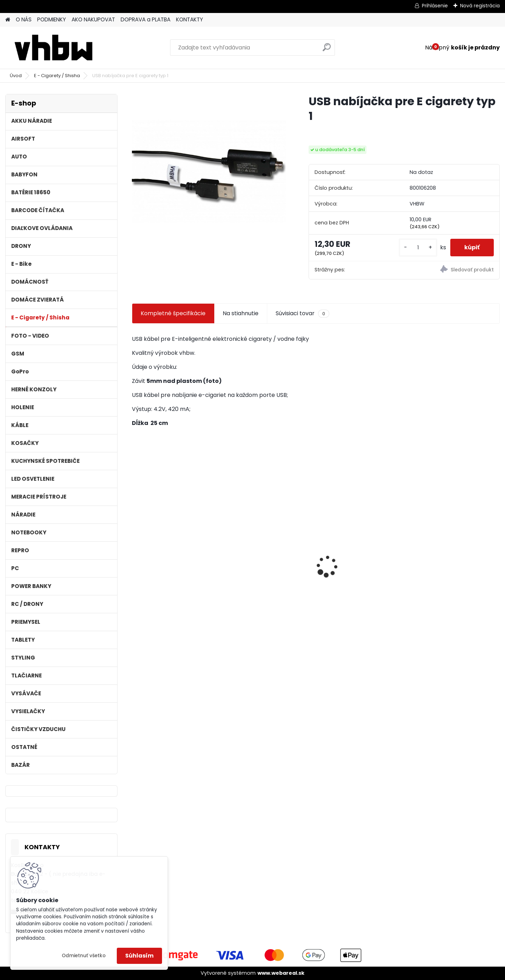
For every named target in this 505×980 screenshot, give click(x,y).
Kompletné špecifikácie (173, 313)
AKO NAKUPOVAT (93, 19)
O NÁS (24, 19)
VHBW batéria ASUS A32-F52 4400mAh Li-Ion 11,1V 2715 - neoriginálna (362, 549)
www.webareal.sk (281, 973)
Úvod (16, 76)
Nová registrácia (480, 6)
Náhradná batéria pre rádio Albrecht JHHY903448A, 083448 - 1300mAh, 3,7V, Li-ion (268, 566)
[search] (327, 50)
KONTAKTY (190, 19)
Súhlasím (139, 956)
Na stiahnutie (241, 313)
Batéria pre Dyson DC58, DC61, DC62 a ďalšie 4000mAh (450, 572)
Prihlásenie (435, 6)
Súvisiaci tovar (302, 313)
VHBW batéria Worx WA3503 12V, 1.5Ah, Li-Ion (175, 563)
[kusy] (418, 248)
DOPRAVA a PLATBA (146, 19)
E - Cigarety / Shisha (57, 76)
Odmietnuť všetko (84, 956)
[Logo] (53, 48)
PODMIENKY (52, 19)
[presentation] (135, 554)
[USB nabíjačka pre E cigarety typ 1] (209, 171)
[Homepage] (8, 20)
